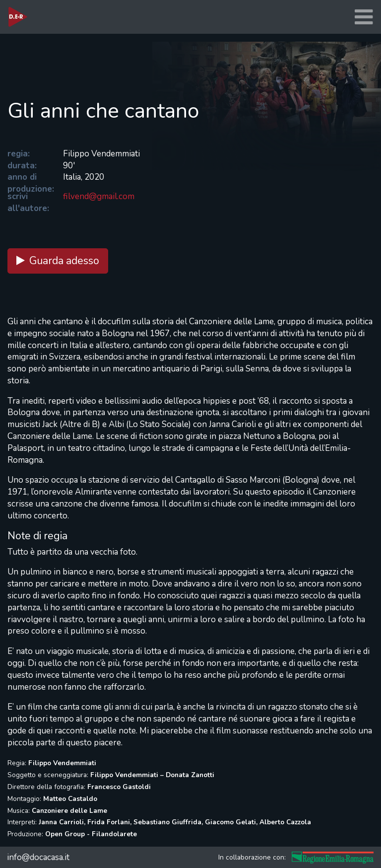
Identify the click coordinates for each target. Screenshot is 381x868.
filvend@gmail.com (99, 196)
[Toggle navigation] (364, 17)
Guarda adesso (58, 261)
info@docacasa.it (38, 857)
